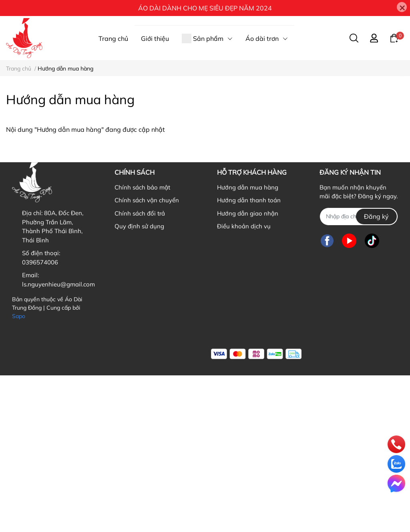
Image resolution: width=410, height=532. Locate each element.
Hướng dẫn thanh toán (249, 200)
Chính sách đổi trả (140, 213)
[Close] (402, 7)
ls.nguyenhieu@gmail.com (58, 284)
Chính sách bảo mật (142, 187)
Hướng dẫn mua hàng (248, 187)
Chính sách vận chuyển (147, 200)
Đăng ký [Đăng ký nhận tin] (376, 216)
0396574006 (40, 262)
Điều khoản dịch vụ (244, 226)
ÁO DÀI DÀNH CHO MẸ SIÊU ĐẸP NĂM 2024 (205, 8)
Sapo (19, 316)
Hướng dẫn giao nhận (248, 213)
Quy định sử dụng (139, 226)
